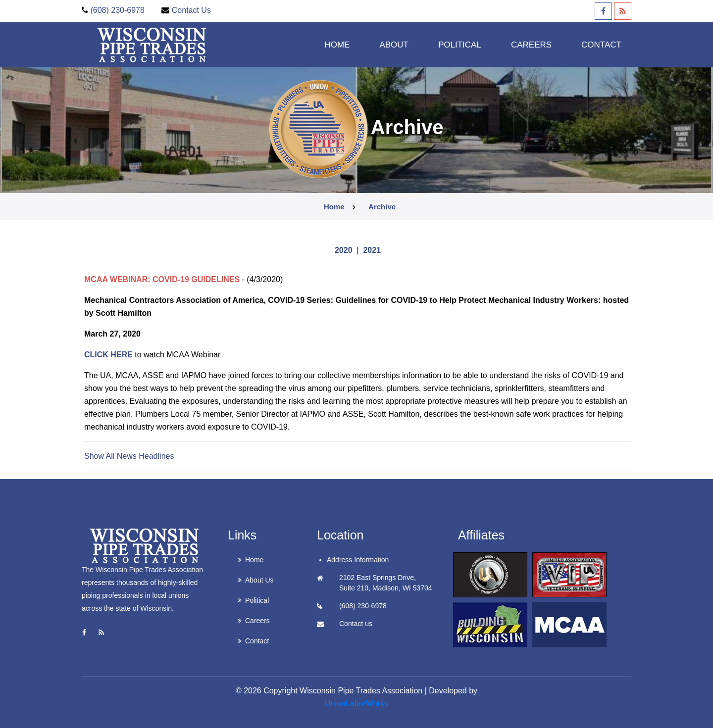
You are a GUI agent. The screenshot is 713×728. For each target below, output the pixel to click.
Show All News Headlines (129, 456)
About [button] (394, 44)
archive (382, 207)
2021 (372, 250)
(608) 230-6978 (117, 10)
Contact (601, 44)
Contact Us (191, 10)
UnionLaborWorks (356, 704)
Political (257, 600)
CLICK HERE (108, 355)
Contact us (356, 624)
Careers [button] (531, 44)
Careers (257, 621)
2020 (344, 250)
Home (337, 44)
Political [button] (460, 44)
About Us (259, 580)
